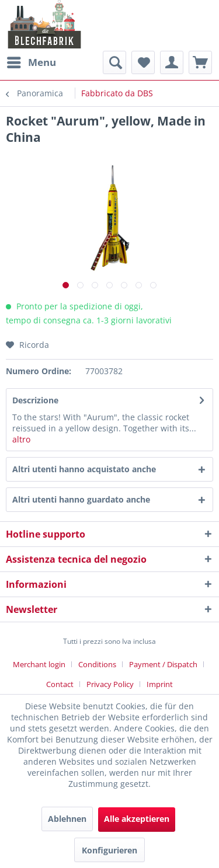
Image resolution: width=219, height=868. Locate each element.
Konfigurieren (109, 850)
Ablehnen (67, 819)
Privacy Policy (110, 684)
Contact (60, 684)
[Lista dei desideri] (143, 62)
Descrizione (35, 400)
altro (21, 439)
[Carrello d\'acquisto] (200, 62)
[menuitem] (31, 62)
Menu (32, 61)
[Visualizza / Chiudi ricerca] (114, 62)
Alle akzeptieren (137, 819)
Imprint (160, 684)
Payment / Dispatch (163, 664)
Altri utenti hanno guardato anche (81, 499)
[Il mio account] (172, 62)
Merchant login (39, 664)
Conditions (97, 664)
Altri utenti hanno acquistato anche (84, 469)
